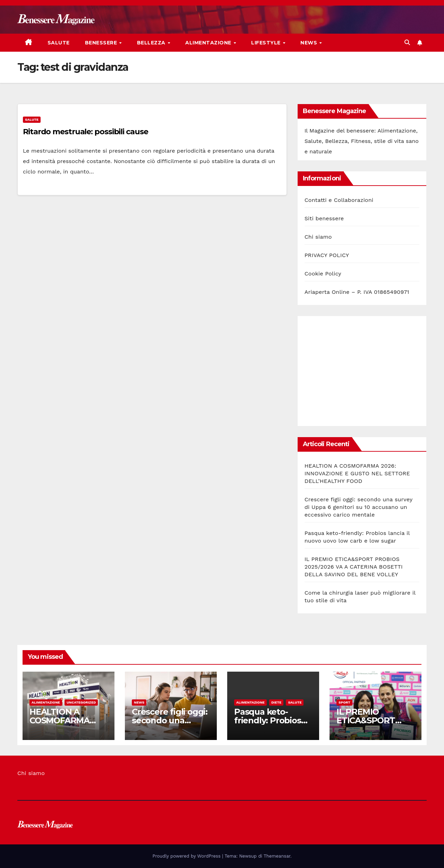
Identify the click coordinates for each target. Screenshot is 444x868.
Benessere (102, 43)
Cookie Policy (323, 274)
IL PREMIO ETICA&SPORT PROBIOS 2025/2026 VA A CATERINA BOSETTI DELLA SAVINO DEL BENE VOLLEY (354, 567)
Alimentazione (209, 43)
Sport (344, 702)
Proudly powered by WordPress (187, 856)
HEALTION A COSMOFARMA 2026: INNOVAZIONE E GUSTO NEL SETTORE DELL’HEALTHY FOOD (357, 473)
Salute (59, 43)
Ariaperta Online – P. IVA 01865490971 (357, 292)
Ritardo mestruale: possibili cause (86, 132)
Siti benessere (324, 218)
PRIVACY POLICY (327, 255)
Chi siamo (318, 237)
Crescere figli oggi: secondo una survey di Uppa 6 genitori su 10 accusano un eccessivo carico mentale (358, 507)
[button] (407, 42)
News (310, 43)
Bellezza (152, 43)
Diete (276, 702)
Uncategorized (81, 702)
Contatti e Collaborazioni (339, 200)
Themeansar (277, 856)
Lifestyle (267, 43)
